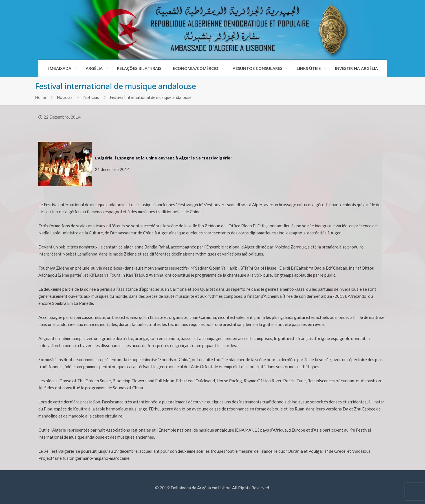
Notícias (65, 97)
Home (40, 97)
